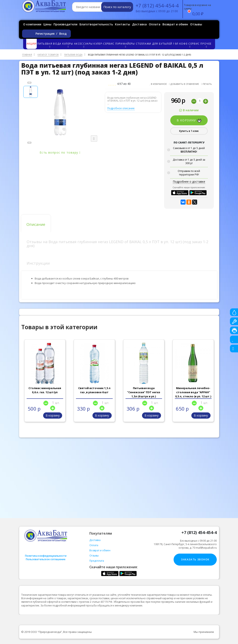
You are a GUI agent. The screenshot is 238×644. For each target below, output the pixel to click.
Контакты (123, 24)
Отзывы (196, 24)
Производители (65, 24)
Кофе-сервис (190, 45)
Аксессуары (84, 45)
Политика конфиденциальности (46, 556)
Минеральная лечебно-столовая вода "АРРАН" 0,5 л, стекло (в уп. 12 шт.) (193, 392)
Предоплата (97, 561)
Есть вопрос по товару (60, 152)
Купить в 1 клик (189, 131)
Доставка (139, 24)
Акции (32, 44)
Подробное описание (121, 108)
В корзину (189, 120)
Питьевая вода (50, 45)
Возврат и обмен (175, 24)
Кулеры (68, 45)
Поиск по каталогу (117, 7)
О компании (32, 24)
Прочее (206, 45)
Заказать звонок (195, 559)
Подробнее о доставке (189, 182)
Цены (47, 24)
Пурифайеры (125, 45)
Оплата (155, 24)
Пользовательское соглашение (46, 559)
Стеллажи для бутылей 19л (157, 44)
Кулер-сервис (104, 44)
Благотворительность (96, 24)
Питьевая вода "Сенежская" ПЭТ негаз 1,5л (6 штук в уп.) (144, 392)
